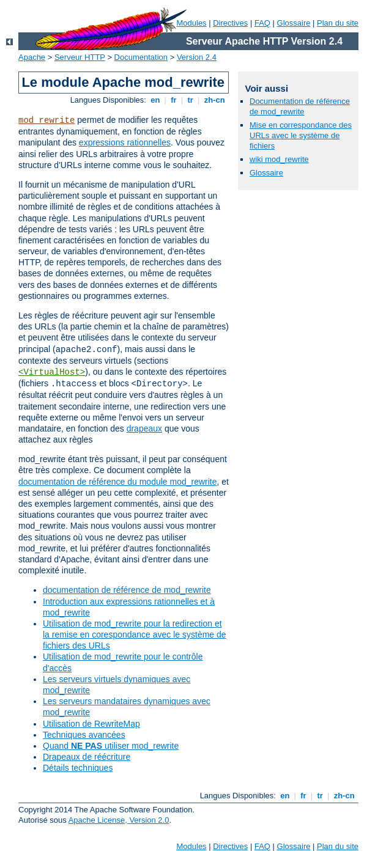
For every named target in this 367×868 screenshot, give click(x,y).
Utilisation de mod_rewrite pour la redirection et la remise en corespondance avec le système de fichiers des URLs (135, 634)
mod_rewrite (46, 120)
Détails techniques (78, 768)
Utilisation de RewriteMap (91, 724)
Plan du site (338, 23)
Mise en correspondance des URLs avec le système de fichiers (301, 135)
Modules (191, 23)
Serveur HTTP (80, 57)
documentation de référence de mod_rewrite (127, 590)
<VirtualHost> (52, 372)
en (155, 100)
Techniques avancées (84, 735)
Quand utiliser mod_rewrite (111, 746)
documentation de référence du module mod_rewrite (118, 482)
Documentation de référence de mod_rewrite (300, 106)
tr (191, 100)
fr (174, 100)
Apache (32, 57)
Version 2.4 (197, 57)
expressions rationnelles (125, 142)
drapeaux (144, 428)
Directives (230, 23)
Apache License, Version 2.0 (119, 820)
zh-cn (214, 100)
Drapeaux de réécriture (87, 757)
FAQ (262, 23)
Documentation (141, 57)
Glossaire (294, 23)
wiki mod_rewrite (279, 159)
